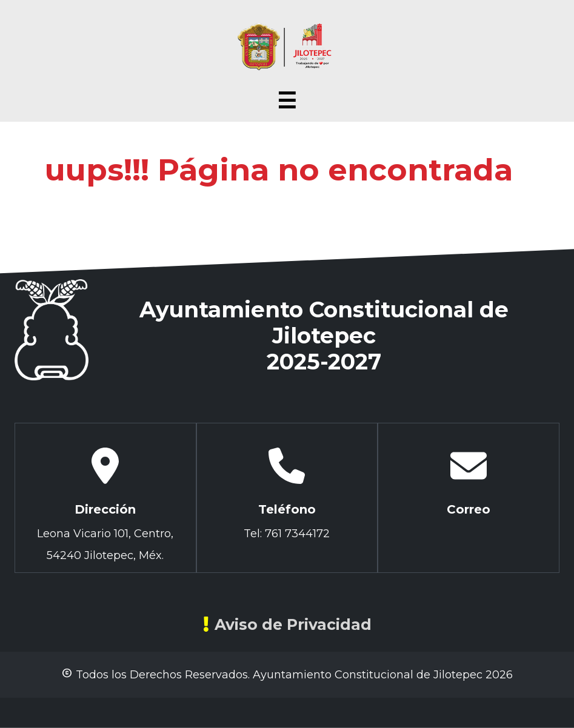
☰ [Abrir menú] (287, 101)
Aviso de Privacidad (287, 624)
